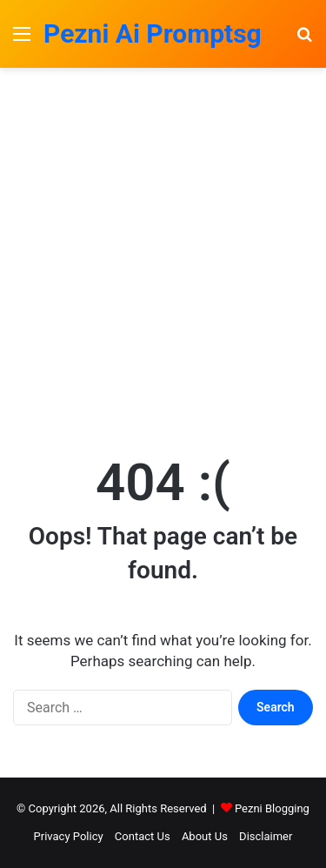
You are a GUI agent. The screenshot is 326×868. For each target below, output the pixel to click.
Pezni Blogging (272, 808)
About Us (205, 836)
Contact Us (143, 836)
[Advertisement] (163, 257)
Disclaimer (266, 836)
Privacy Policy (69, 836)
